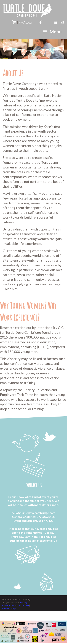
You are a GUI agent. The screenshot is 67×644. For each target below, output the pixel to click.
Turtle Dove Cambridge (27, 11)
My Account (26, 22)
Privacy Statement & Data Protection (15, 604)
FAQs (13, 608)
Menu (52, 32)
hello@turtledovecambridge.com (33, 513)
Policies (6, 608)
